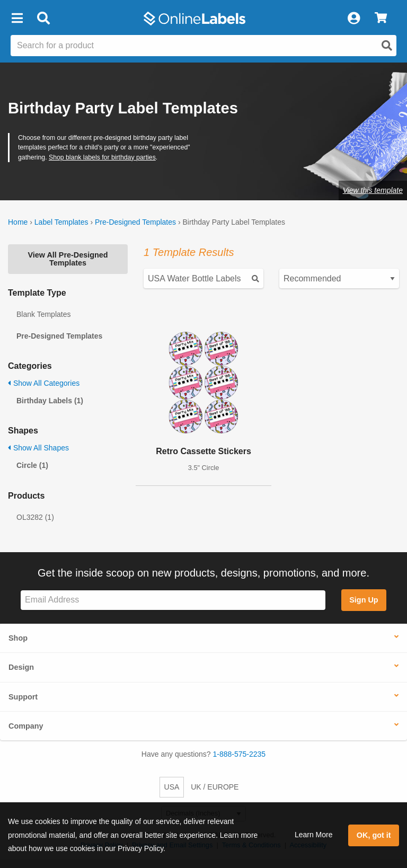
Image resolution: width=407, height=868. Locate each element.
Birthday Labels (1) (50, 401)
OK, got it (374, 835)
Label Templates (61, 222)
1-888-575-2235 (240, 754)
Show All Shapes (38, 448)
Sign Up (364, 600)
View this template (373, 190)
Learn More (314, 835)
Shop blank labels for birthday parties (102, 157)
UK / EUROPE (215, 787)
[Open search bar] (43, 19)
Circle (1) (32, 465)
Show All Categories (44, 383)
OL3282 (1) (35, 517)
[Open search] (387, 46)
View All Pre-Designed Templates (68, 259)
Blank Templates (43, 314)
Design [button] (21, 667)
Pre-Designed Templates (135, 222)
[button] (17, 19)
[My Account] (353, 19)
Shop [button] (18, 638)
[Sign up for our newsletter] (173, 600)
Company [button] (26, 726)
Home (18, 222)
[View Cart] (381, 19)
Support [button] (23, 697)
